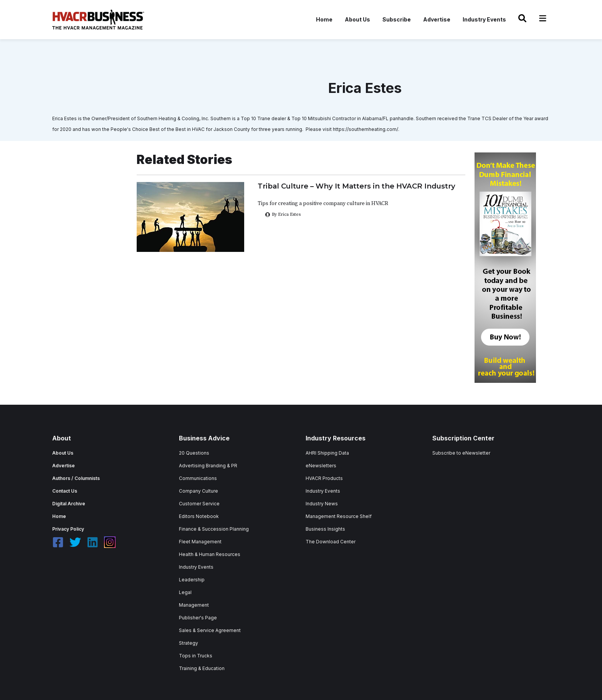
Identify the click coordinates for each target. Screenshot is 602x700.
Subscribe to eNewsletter (461, 453)
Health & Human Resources (210, 554)
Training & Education (202, 668)
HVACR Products (324, 478)
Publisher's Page (198, 618)
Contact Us (65, 491)
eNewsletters (321, 466)
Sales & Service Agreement (210, 630)
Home (324, 19)
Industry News (322, 504)
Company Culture (198, 491)
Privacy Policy (68, 529)
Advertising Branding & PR (208, 466)
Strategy (189, 643)
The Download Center (331, 542)
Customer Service (199, 504)
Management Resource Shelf (339, 516)
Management (194, 605)
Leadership (192, 580)
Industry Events (484, 19)
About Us (357, 19)
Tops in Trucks (196, 656)
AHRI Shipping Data (327, 453)
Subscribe (397, 19)
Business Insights (325, 529)
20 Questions (194, 453)
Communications (198, 478)
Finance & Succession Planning (214, 529)
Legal (185, 592)
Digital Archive (69, 504)
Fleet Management (200, 542)
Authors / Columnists (76, 478)
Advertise (437, 19)
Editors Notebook (199, 516)
